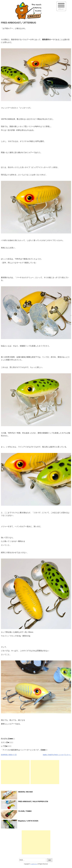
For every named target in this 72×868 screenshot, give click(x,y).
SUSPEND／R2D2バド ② (9, 755)
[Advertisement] (15, 772)
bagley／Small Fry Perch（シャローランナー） (57, 755)
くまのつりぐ (34, 864)
